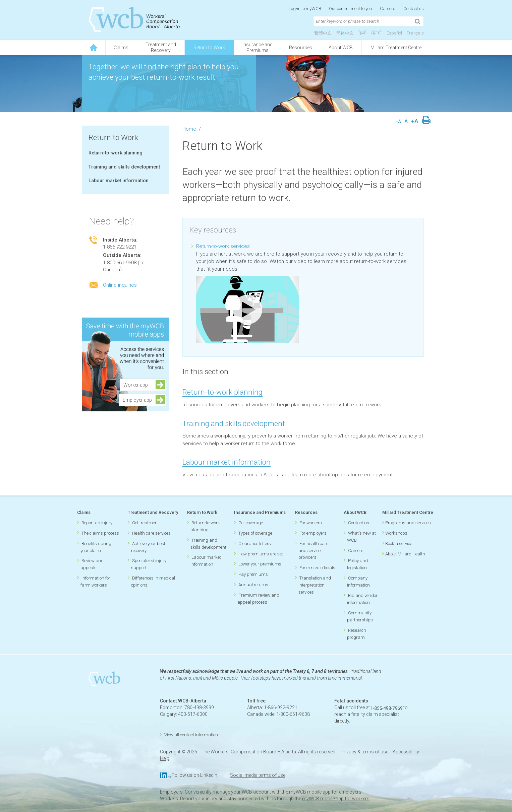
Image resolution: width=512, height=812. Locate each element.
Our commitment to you (350, 9)
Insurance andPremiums (258, 47)
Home (189, 129)
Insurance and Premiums (260, 512)
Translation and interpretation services (315, 585)
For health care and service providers (313, 551)
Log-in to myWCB (305, 9)
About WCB (341, 48)
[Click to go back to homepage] (94, 48)
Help (165, 758)
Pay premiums (253, 574)
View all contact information (191, 735)
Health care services (151, 533)
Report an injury (97, 523)
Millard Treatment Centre (396, 48)
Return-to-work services (223, 246)
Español (394, 33)
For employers (313, 533)
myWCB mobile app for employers (325, 792)
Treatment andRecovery (161, 47)
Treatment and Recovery (153, 512)
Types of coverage (255, 533)
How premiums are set (261, 554)
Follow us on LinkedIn (194, 775)
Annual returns (253, 585)
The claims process (100, 533)
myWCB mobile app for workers (336, 799)
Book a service (399, 544)
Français (415, 33)
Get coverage (251, 523)
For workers (311, 523)
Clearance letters (255, 544)
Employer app (137, 400)
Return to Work (209, 48)
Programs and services (408, 523)
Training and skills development (124, 167)
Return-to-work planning (116, 153)
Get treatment (146, 523)
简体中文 (345, 33)
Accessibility (406, 752)
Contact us (414, 9)
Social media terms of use (258, 775)
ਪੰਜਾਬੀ (377, 33)
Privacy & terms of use (364, 752)
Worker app (138, 385)
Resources (301, 48)
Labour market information (119, 181)
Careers (388, 9)
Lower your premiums (260, 564)
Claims (121, 48)
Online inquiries (120, 285)
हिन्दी (362, 33)
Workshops (396, 533)
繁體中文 (323, 33)
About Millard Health (405, 554)
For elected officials (317, 568)
